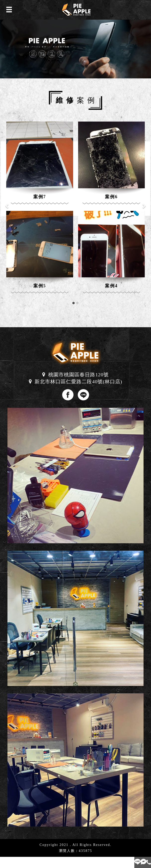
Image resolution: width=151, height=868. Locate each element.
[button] (7, 203)
